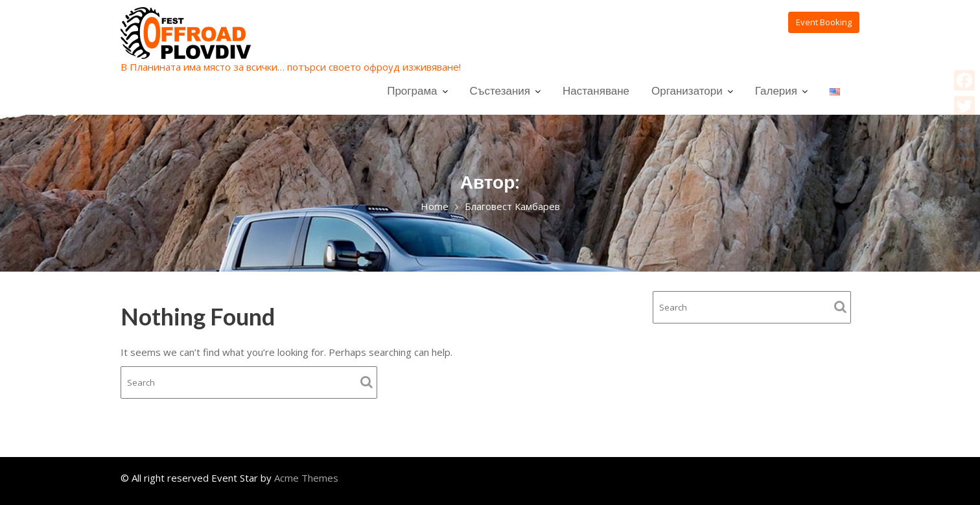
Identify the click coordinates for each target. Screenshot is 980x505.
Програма (412, 90)
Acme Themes (306, 478)
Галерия (776, 90)
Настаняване (596, 90)
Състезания (500, 90)
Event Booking (824, 22)
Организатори (687, 90)
